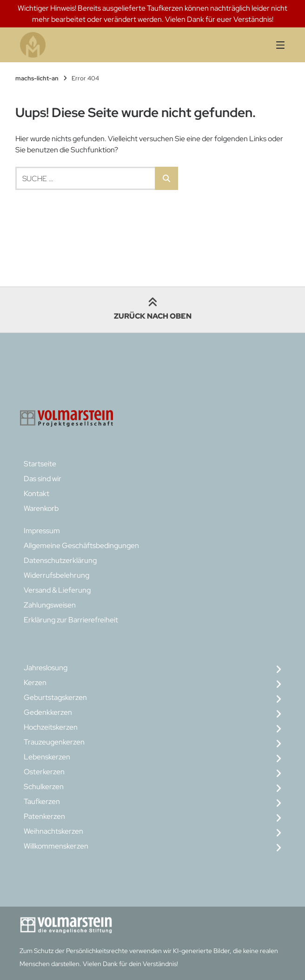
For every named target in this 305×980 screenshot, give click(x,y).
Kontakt (36, 493)
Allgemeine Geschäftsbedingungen (81, 546)
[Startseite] (91, 45)
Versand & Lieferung (57, 590)
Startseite (40, 464)
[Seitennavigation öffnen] (269, 45)
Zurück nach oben (153, 310)
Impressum (42, 531)
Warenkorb (41, 508)
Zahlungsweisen (50, 605)
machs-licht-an (37, 78)
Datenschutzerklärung (60, 560)
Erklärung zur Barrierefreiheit (71, 620)
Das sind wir (43, 479)
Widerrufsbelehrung (56, 575)
